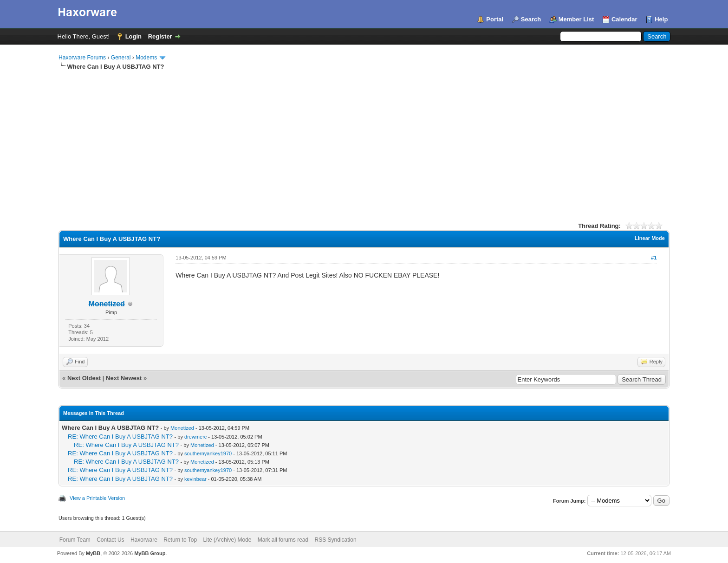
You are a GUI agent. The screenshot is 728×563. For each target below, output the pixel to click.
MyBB (93, 553)
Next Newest (124, 378)
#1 (654, 258)
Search (531, 19)
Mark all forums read (283, 540)
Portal (495, 19)
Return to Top (180, 540)
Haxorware (144, 540)
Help (661, 19)
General (121, 58)
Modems (146, 58)
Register (160, 36)
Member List (576, 19)
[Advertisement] (364, 141)
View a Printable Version (97, 498)
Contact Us (110, 540)
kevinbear (195, 479)
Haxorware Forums (82, 58)
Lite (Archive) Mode (227, 540)
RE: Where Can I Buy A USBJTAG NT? (120, 437)
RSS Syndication (336, 540)
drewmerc (195, 437)
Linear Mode (650, 238)
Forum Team (75, 540)
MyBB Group (150, 553)
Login (133, 36)
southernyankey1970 (208, 453)
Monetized (182, 428)
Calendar (624, 19)
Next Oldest (84, 378)
